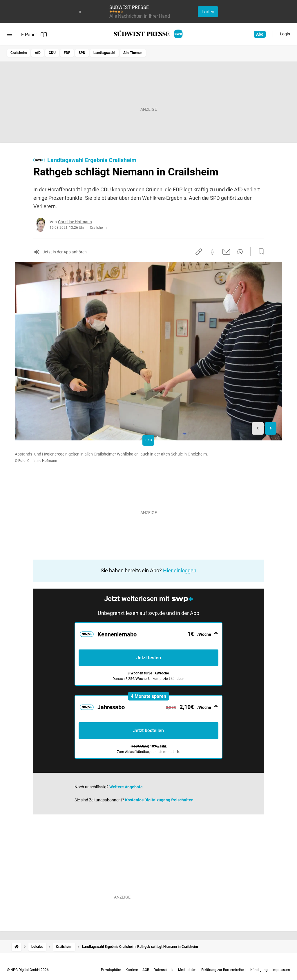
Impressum (281, 970)
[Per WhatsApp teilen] (240, 252)
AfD (38, 53)
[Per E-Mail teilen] (226, 252)
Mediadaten (187, 970)
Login (285, 34)
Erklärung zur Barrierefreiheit (223, 970)
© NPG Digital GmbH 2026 (28, 970)
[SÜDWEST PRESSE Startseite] (149, 34)
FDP (67, 53)
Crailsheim (19, 53)
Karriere (132, 970)
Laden (208, 12)
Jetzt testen (149, 658)
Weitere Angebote (126, 787)
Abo (260, 34)
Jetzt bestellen (148, 731)
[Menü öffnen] (9, 35)
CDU (52, 53)
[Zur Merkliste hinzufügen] (260, 252)
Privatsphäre (111, 970)
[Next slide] (271, 428)
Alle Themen (133, 53)
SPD (82, 53)
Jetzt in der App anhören (65, 252)
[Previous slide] (258, 428)
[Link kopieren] (199, 252)
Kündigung (259, 970)
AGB (146, 970)
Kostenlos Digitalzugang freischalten (159, 800)
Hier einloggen (180, 570)
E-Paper (34, 35)
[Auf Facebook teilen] (213, 252)
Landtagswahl (104, 53)
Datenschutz (164, 970)
